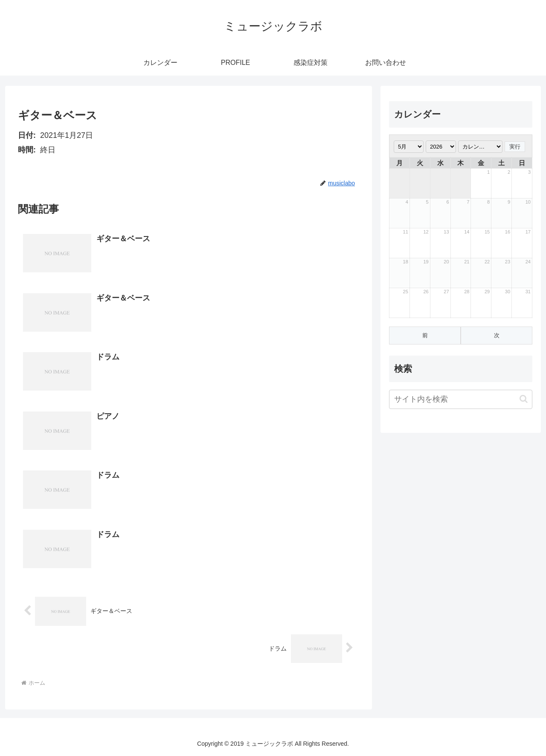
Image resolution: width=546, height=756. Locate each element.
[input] (461, 399)
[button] (524, 399)
